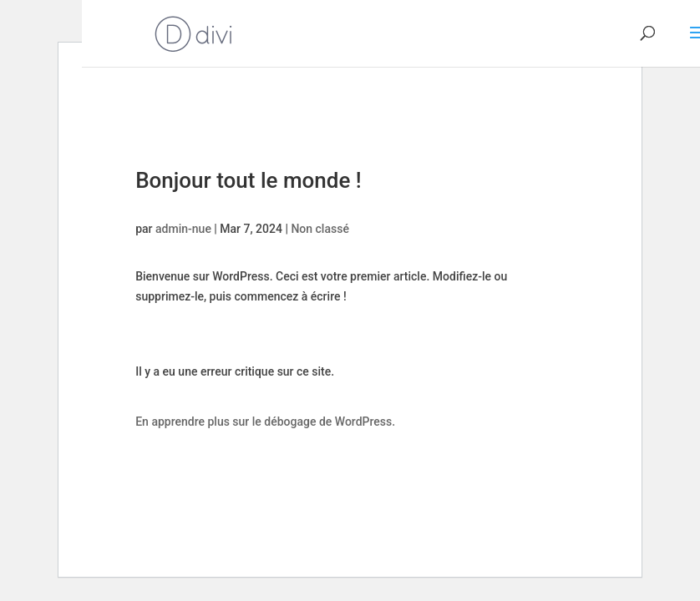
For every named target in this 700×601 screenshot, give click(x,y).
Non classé (320, 229)
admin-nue (183, 229)
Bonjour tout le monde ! (249, 180)
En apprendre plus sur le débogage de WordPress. (265, 422)
